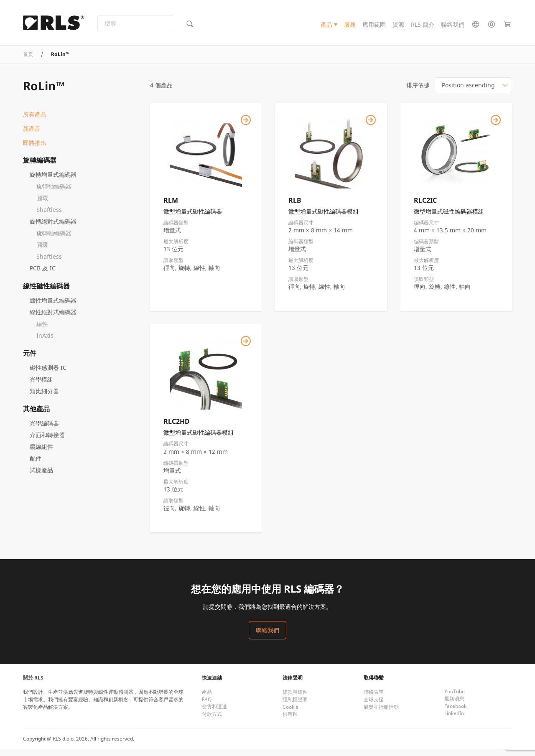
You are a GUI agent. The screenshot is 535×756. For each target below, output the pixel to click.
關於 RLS (33, 685)
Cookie (290, 714)
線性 (42, 330)
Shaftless (49, 216)
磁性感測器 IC (48, 374)
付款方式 (212, 721)
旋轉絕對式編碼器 (53, 228)
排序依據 (418, 92)
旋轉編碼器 (40, 167)
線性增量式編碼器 (53, 307)
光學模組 (41, 386)
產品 (326, 27)
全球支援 (374, 706)
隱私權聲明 (295, 706)
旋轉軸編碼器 (54, 193)
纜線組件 (41, 453)
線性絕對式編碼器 (53, 319)
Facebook (455, 713)
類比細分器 (44, 398)
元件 (30, 360)
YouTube (455, 699)
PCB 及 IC (43, 275)
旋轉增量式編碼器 (53, 181)
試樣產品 (41, 477)
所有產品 (35, 121)
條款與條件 (295, 699)
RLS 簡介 (423, 27)
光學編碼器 (44, 430)
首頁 (28, 61)
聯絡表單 (374, 699)
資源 (398, 27)
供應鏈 (290, 721)
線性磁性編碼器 (46, 293)
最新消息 (454, 706)
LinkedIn (454, 720)
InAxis (45, 342)
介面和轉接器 (47, 442)
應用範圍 (374, 27)
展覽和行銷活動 (381, 714)
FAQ (207, 706)
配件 (36, 465)
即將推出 (35, 149)
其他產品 (36, 415)
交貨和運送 (214, 714)
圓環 (42, 205)
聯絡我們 (453, 27)
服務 (350, 27)
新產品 (32, 135)
